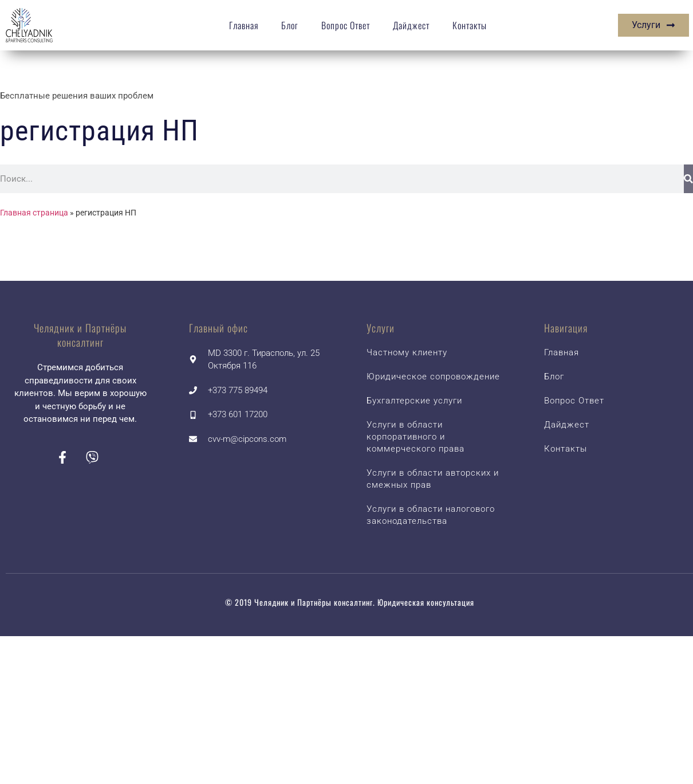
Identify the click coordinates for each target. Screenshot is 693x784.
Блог (290, 25)
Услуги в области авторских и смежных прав (433, 479)
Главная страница (34, 213)
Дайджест (411, 25)
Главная (244, 25)
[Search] (688, 179)
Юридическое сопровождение (433, 377)
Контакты (470, 25)
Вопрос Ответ (346, 25)
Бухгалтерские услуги (414, 401)
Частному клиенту (407, 352)
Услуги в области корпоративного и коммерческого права (416, 437)
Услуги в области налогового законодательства (431, 515)
